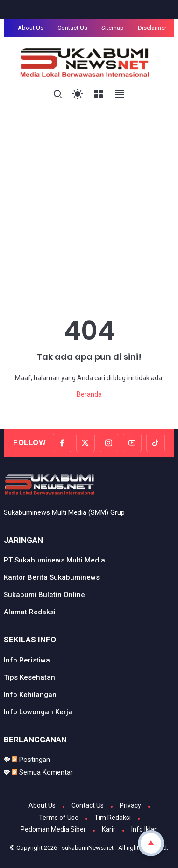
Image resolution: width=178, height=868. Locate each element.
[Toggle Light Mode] (78, 94)
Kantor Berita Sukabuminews (52, 577)
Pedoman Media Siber (53, 829)
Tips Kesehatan (29, 677)
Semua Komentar (42, 772)
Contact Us (72, 28)
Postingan (31, 760)
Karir (109, 829)
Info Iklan (145, 829)
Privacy (130, 805)
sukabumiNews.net (88, 848)
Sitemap (113, 28)
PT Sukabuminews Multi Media (54, 560)
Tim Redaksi (113, 818)
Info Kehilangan (30, 695)
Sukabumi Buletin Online (44, 595)
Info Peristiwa (27, 660)
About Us (31, 28)
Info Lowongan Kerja (38, 712)
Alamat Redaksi (30, 612)
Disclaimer (152, 28)
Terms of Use (59, 818)
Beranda (89, 394)
